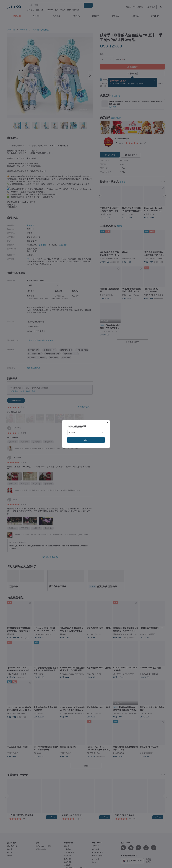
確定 (86, 440)
